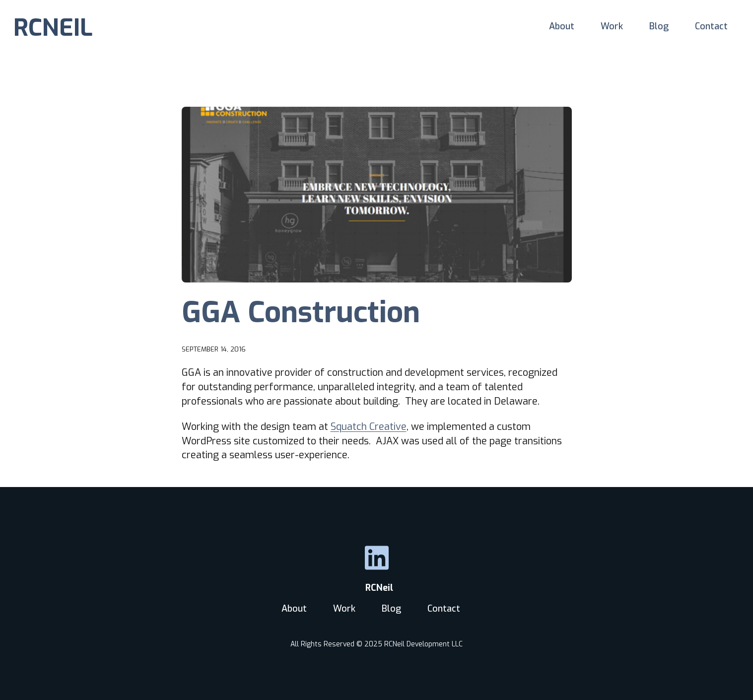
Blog (659, 26)
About (562, 26)
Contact (711, 26)
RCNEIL (53, 28)
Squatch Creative (369, 426)
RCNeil (377, 588)
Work (612, 26)
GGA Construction (301, 312)
